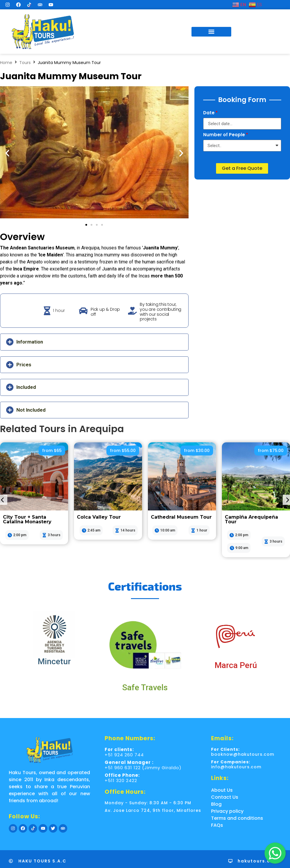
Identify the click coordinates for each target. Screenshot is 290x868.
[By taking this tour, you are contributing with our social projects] (132, 311)
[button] (211, 32)
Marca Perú (236, 665)
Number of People (224, 135)
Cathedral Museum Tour (181, 517)
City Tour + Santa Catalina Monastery (27, 519)
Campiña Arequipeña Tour (251, 519)
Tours (25, 63)
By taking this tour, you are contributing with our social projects (160, 312)
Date (209, 113)
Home (6, 63)
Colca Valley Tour (99, 517)
